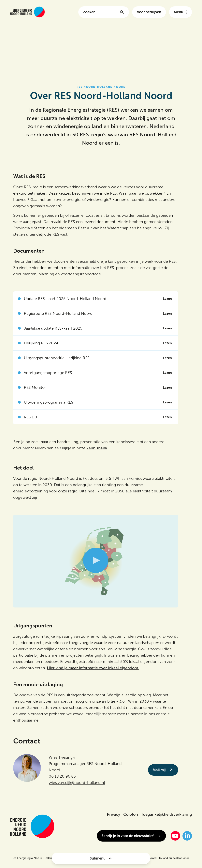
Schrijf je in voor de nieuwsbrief (131, 836)
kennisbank (97, 448)
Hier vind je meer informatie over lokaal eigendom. (93, 668)
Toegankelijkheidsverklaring (166, 814)
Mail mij (163, 770)
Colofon (131, 814)
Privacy (114, 814)
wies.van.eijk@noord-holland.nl (77, 783)
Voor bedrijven (149, 12)
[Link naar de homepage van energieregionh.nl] (27, 12)
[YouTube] (175, 836)
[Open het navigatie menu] (180, 12)
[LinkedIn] (187, 836)
